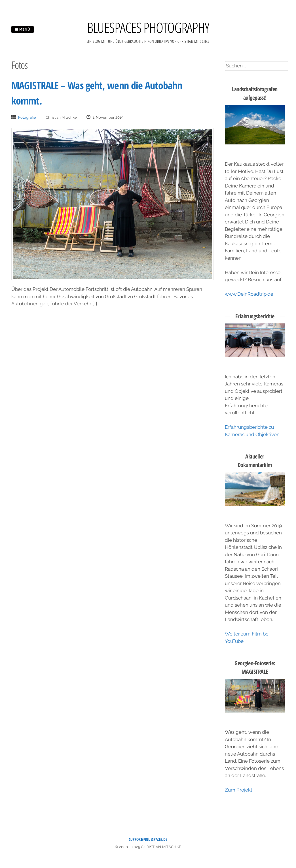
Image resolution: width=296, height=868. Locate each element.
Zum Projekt (239, 790)
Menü (23, 29)
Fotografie (27, 117)
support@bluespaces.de (148, 839)
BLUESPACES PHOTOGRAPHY (148, 27)
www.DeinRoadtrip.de (249, 294)
